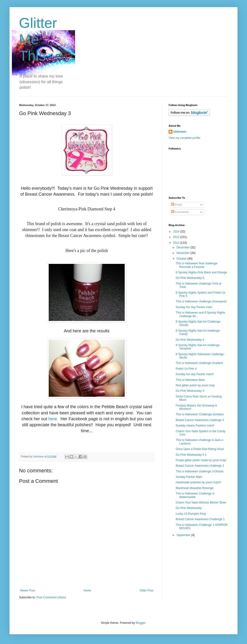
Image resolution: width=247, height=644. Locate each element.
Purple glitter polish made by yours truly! (201, 460)
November (183, 253)
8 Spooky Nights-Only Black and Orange (201, 272)
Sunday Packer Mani (189, 477)
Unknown (180, 132)
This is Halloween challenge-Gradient (199, 363)
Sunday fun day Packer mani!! (195, 374)
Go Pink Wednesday (189, 508)
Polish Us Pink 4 (186, 369)
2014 (177, 232)
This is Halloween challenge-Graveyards (201, 301)
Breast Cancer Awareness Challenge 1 (200, 519)
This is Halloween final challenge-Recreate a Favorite (197, 265)
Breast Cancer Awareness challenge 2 (200, 466)
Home (87, 591)
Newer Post (28, 591)
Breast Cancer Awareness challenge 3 (200, 420)
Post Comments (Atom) (51, 597)
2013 (177, 237)
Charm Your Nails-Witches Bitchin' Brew (201, 503)
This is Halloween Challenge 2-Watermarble (195, 495)
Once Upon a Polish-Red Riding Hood (200, 449)
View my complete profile (184, 138)
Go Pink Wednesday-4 (190, 340)
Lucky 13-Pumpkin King (191, 514)
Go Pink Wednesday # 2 (191, 455)
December (183, 247)
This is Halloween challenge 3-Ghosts (200, 471)
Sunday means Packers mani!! (195, 426)
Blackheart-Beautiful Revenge (195, 488)
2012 (177, 243)
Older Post (146, 591)
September (184, 535)
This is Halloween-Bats (190, 380)
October (182, 259)
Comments (180, 212)
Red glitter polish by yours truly (195, 385)
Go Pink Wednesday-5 (190, 278)
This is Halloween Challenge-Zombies (200, 414)
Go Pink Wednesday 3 (190, 391)
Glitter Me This (38, 39)
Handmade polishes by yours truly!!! (198, 482)
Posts (177, 205)
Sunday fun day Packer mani (194, 307)
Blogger (140, 623)
